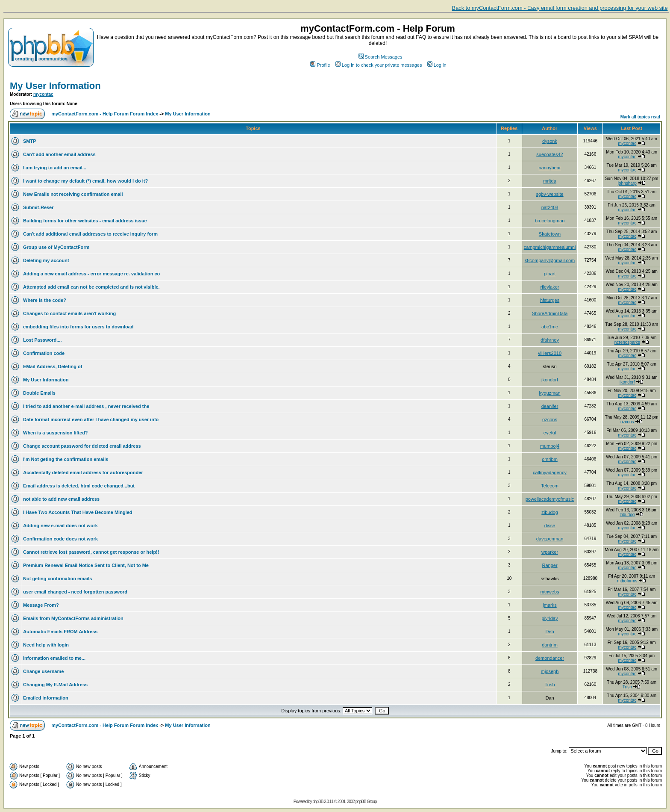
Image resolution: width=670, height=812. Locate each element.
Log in (437, 65)
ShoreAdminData (550, 313)
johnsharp (627, 183)
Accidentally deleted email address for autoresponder (83, 472)
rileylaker (550, 287)
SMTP (30, 141)
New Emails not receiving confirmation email (73, 194)
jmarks (550, 605)
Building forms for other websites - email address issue (85, 221)
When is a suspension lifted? (56, 433)
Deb (550, 632)
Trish (550, 685)
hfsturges (550, 300)
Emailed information (46, 698)
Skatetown (550, 234)
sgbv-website (550, 194)
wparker (550, 552)
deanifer (550, 406)
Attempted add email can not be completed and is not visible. (91, 287)
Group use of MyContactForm (56, 247)
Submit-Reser (38, 207)
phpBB (318, 802)
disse (550, 526)
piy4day (550, 618)
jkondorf (550, 380)
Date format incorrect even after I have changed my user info (91, 419)
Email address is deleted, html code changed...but (79, 486)
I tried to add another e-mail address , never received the (86, 406)
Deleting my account (46, 260)
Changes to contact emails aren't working (69, 313)
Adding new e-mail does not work (60, 526)
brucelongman (550, 221)
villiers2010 (550, 353)
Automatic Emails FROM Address (60, 632)
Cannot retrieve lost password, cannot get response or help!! (91, 552)
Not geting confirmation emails (57, 579)
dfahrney (550, 340)
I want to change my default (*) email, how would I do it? (85, 181)
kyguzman (550, 393)
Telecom (550, 486)
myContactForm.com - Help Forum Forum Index (105, 114)
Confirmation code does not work (60, 539)
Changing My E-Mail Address (55, 685)
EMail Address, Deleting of (53, 366)
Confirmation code (44, 353)
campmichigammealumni (550, 247)
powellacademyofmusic (550, 499)
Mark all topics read (640, 117)
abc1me (550, 327)
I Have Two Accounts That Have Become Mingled (78, 512)
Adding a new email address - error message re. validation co (91, 274)
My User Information (55, 86)
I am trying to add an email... (55, 168)
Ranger (550, 565)
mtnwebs (550, 592)
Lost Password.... (42, 340)
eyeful (550, 433)
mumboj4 (550, 446)
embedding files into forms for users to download (78, 327)
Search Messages (381, 57)
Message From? (41, 605)
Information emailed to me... (54, 658)
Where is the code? (45, 300)
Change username (43, 671)
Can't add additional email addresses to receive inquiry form (90, 234)
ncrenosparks (627, 342)
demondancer (550, 658)
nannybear (550, 168)
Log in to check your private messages (379, 65)
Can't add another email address (59, 154)
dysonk (550, 141)
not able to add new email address (61, 499)
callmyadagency (550, 472)
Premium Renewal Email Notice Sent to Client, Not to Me (86, 565)
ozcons (550, 419)
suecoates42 (550, 154)
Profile (320, 65)
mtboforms (627, 581)
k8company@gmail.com (550, 260)
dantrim (550, 645)
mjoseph (550, 671)
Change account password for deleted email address (82, 446)
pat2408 (550, 207)
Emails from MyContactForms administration (73, 618)
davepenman (550, 539)
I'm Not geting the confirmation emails (66, 459)
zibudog (550, 512)
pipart (550, 274)
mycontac (43, 94)
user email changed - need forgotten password (75, 592)
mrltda (550, 181)
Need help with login (46, 645)
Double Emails (39, 393)
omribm (550, 459)
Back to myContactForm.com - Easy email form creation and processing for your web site (560, 8)
